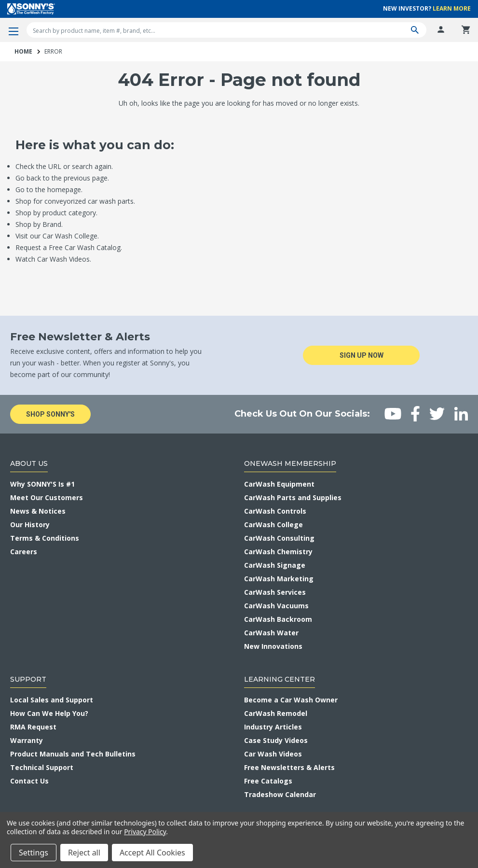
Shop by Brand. (39, 224)
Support (28, 679)
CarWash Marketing (279, 579)
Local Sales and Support (52, 700)
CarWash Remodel (276, 713)
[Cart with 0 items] (466, 30)
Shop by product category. (56, 213)
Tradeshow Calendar (280, 794)
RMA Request (33, 727)
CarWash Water (271, 633)
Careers (24, 552)
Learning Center (280, 679)
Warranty (27, 740)
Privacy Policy (145, 832)
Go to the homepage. (49, 189)
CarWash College (273, 525)
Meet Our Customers (47, 497)
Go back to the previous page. (62, 178)
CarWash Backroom (278, 619)
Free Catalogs (268, 781)
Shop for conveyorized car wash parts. (75, 201)
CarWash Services (275, 592)
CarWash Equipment (279, 484)
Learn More (452, 8)
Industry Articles (273, 727)
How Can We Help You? (49, 713)
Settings (34, 853)
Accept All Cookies (152, 853)
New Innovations (273, 646)
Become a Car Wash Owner (291, 700)
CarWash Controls (275, 511)
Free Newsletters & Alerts (289, 767)
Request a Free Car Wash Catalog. (69, 247)
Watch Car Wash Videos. (53, 259)
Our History (30, 525)
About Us (29, 463)
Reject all (84, 853)
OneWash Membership (290, 463)
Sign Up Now (362, 355)
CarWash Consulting (279, 538)
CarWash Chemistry (278, 552)
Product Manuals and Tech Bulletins (73, 754)
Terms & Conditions (45, 538)
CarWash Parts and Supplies (293, 497)
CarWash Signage (275, 565)
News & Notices (38, 511)
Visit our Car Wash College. (57, 236)
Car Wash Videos (273, 754)
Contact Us (29, 781)
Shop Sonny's (50, 414)
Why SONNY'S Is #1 (42, 484)
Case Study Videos (276, 740)
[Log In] (441, 30)
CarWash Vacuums (276, 606)
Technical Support (42, 767)
